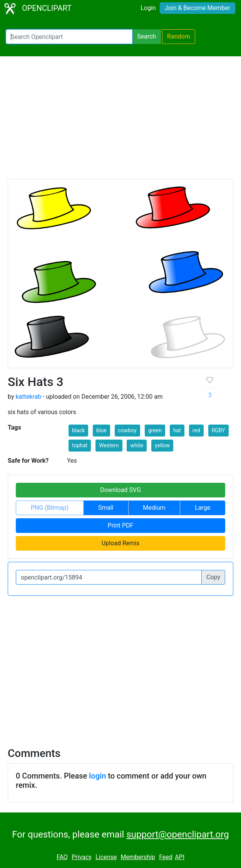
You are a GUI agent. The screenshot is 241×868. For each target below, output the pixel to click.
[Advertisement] (120, 121)
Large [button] (203, 508)
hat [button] (177, 430)
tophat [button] (80, 445)
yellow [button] (162, 445)
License (106, 857)
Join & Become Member (197, 8)
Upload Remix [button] (120, 543)
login (97, 776)
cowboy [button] (127, 430)
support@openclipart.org (177, 834)
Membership (138, 857)
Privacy (82, 857)
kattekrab (28, 397)
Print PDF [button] (121, 525)
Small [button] (106, 508)
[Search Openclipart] (69, 37)
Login (148, 8)
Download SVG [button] (120, 490)
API (180, 857)
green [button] (155, 430)
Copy (213, 577)
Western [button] (109, 445)
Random (179, 36)
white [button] (137, 445)
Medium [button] (154, 508)
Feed (166, 857)
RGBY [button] (218, 430)
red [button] (196, 430)
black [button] (78, 430)
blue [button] (101, 430)
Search (146, 36)
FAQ (62, 857)
